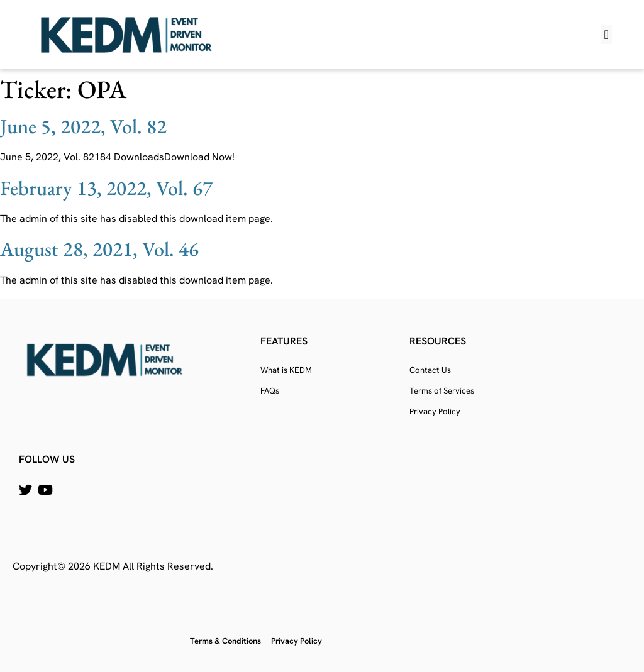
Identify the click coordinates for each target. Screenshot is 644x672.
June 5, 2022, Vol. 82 (83, 126)
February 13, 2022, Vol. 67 (106, 188)
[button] (607, 35)
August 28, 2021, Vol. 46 (99, 249)
